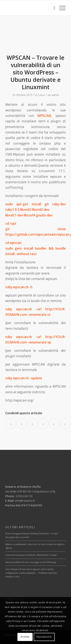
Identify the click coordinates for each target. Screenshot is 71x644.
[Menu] (60, 8)
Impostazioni (44, 637)
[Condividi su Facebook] (11, 424)
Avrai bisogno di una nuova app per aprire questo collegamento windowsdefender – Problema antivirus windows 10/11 (31, 573)
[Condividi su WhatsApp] (32, 424)
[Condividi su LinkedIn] (54, 424)
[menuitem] (53, 8)
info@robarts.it (25, 501)
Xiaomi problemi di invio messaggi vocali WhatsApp (31, 562)
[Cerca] (53, 8)
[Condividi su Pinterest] (43, 424)
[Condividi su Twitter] (22, 424)
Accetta (25, 637)
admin (55, 95)
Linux (41, 95)
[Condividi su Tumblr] (65, 424)
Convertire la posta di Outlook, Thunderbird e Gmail (31, 555)
